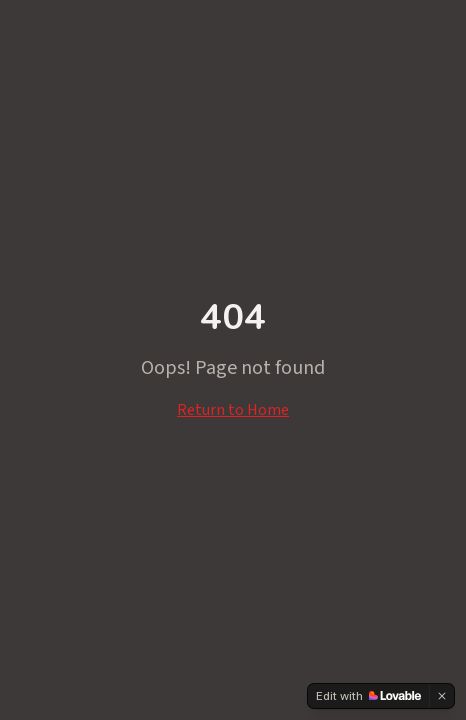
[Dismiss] (442, 696)
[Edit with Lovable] (368, 696)
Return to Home (233, 410)
